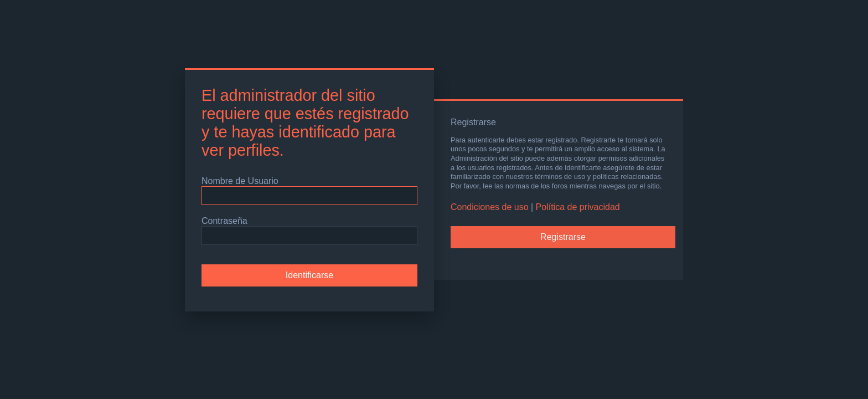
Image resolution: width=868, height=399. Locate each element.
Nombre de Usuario (240, 181)
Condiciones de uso (490, 207)
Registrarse (563, 237)
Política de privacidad (578, 207)
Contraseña (224, 221)
